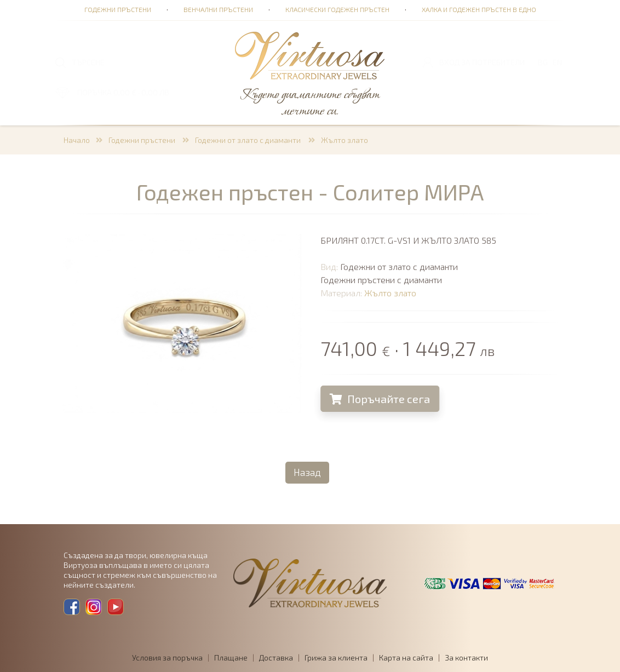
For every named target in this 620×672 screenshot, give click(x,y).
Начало (77, 140)
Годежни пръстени (118, 9)
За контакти (466, 657)
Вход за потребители (482, 62)
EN (557, 62)
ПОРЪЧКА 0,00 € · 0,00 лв (123, 92)
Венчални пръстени (218, 9)
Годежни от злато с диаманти (249, 140)
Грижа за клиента (336, 657)
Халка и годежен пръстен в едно (479, 9)
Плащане (231, 657)
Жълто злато (345, 140)
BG (543, 62)
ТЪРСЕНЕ (88, 62)
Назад (307, 472)
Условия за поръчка (167, 657)
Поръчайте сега (383, 399)
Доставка (276, 657)
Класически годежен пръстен (337, 9)
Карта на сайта (406, 657)
